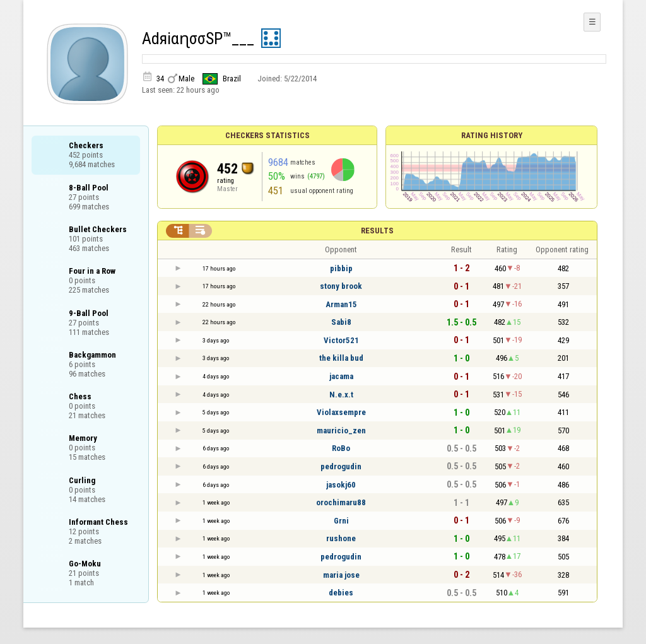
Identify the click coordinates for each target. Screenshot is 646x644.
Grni (341, 521)
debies (341, 593)
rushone (341, 538)
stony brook (341, 286)
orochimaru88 (341, 502)
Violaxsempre (341, 412)
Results (377, 231)
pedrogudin (341, 466)
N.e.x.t (341, 395)
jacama (341, 376)
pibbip (341, 268)
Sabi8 (341, 322)
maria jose (341, 575)
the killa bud (341, 358)
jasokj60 (341, 485)
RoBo (341, 448)
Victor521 (341, 340)
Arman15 (341, 304)
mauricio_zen (341, 430)
